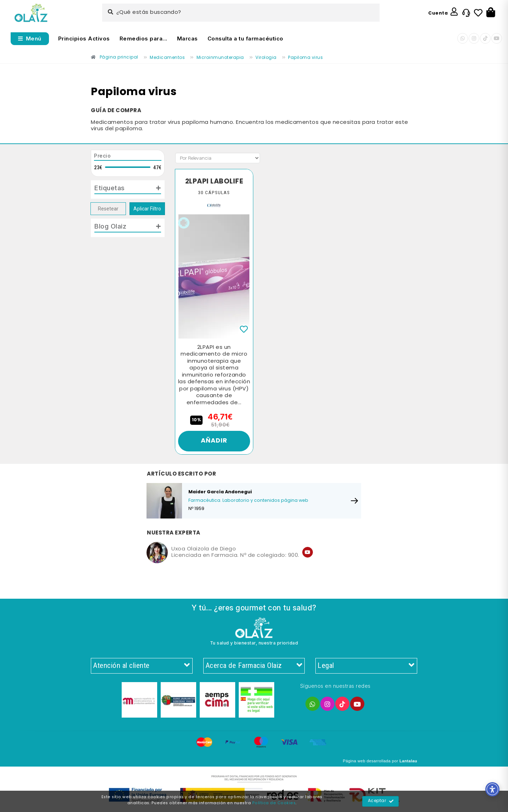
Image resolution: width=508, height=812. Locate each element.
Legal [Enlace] (366, 666)
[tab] (128, 190)
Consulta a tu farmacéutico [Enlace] (245, 39)
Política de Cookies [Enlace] (274, 803)
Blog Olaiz (110, 226)
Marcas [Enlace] (187, 39)
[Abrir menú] (30, 39)
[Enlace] (31, 13)
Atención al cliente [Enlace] (142, 666)
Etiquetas (110, 188)
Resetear (108, 209)
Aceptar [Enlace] (381, 801)
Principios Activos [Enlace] (84, 39)
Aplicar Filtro (147, 209)
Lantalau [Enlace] (408, 761)
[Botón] (491, 13)
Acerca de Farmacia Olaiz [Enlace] (254, 666)
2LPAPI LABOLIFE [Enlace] (214, 182)
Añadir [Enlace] (214, 441)
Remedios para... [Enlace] (143, 39)
